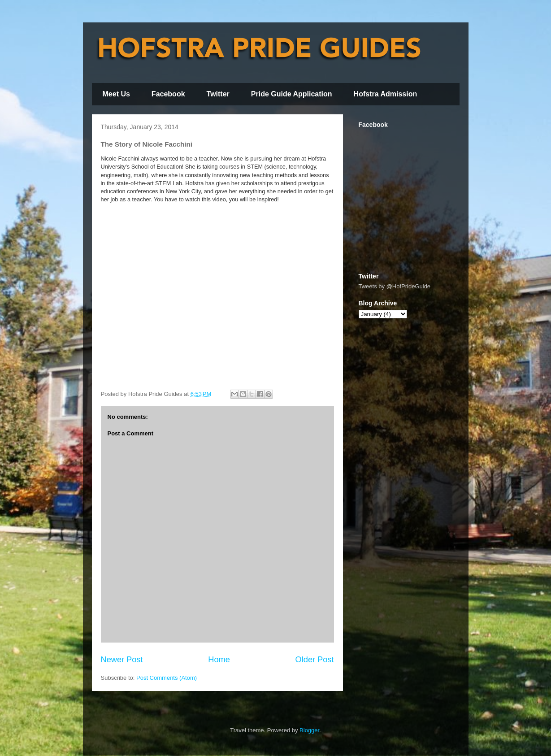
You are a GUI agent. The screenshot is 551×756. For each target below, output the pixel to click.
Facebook (168, 94)
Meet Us (116, 94)
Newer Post (122, 660)
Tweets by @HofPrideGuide (395, 286)
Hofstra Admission (386, 94)
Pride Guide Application (292, 94)
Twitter (218, 94)
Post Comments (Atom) (167, 678)
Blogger (309, 730)
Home (219, 660)
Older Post (315, 660)
